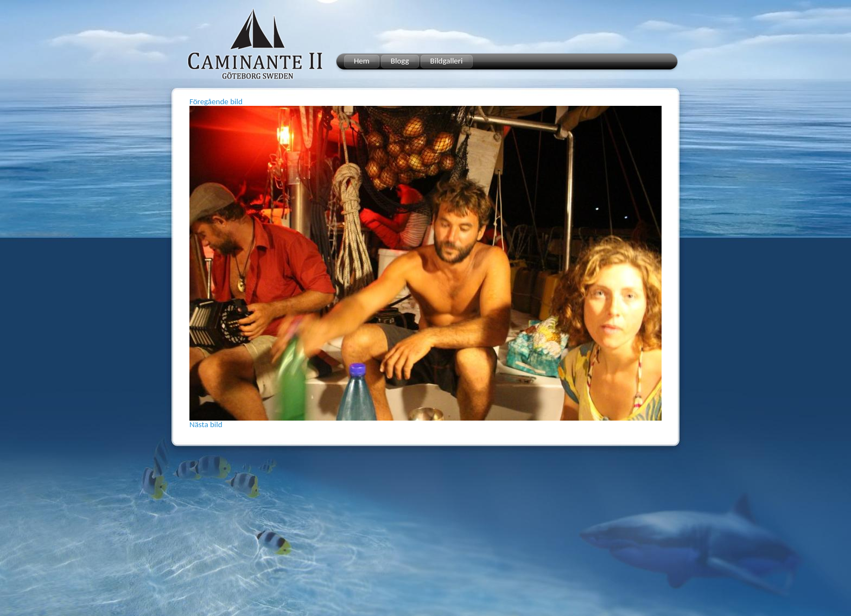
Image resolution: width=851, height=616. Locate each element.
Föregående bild (216, 101)
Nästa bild (206, 424)
